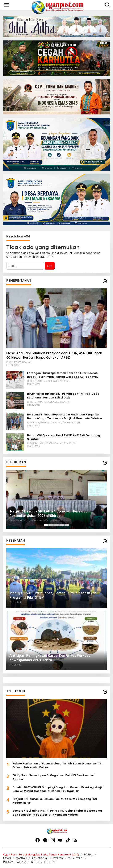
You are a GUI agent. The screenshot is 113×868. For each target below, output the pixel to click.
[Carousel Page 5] (67, 525)
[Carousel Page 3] (56, 525)
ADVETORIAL (40, 858)
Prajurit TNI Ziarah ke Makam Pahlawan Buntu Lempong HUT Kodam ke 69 (55, 801)
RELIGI (35, 862)
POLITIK (58, 858)
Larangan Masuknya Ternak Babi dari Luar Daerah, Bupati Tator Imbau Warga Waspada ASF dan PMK (63, 375)
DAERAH (21, 858)
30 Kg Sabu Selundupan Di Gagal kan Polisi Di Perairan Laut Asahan (54, 777)
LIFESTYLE (51, 862)
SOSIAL (88, 854)
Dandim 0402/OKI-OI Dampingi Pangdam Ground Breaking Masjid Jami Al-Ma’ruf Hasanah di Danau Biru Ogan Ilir (58, 789)
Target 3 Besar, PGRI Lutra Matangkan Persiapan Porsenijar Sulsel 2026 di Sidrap (49, 513)
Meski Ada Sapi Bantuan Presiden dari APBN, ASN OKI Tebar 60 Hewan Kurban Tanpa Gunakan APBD (54, 355)
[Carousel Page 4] (62, 525)
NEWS (7, 858)
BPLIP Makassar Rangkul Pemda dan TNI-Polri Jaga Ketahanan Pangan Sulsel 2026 (63, 396)
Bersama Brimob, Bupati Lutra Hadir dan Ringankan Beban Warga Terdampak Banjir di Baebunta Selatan (64, 416)
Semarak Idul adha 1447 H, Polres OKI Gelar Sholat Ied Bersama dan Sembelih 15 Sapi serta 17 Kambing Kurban (57, 812)
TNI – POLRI (76, 858)
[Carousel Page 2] (51, 525)
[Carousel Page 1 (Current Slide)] (46, 525)
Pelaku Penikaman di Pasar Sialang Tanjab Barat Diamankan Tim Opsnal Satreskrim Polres (58, 765)
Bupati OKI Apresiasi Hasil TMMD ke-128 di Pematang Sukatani (64, 437)
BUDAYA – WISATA (15, 862)
